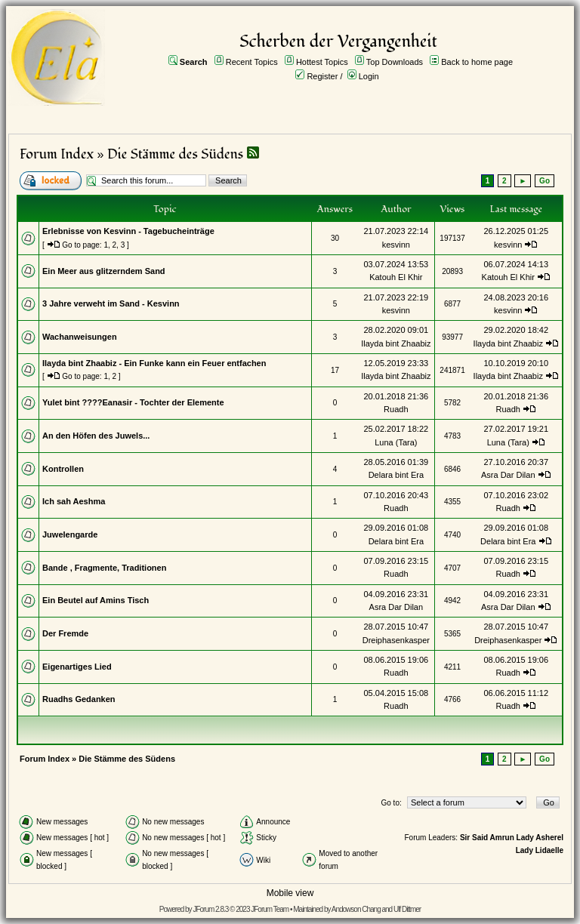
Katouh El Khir (396, 277)
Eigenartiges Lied (77, 667)
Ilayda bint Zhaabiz (396, 343)
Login (369, 76)
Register (322, 76)
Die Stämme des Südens (175, 154)
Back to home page (477, 62)
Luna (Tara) (396, 442)
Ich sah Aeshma (74, 501)
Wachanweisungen (80, 337)
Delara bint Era (396, 475)
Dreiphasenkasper (396, 640)
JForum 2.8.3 (210, 909)
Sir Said (474, 838)
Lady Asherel (540, 838)
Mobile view (290, 893)
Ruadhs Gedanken (79, 699)
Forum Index (57, 154)
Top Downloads (395, 62)
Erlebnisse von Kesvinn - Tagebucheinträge (128, 231)
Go (545, 181)
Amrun (502, 838)
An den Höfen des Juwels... (96, 436)
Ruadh (396, 409)
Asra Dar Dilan (508, 475)
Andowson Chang (356, 909)
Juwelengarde (70, 534)
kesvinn (396, 245)
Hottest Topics (322, 62)
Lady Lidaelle (540, 850)
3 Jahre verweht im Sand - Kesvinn (111, 303)
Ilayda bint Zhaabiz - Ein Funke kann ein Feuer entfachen (154, 363)
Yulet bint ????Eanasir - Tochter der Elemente (133, 402)
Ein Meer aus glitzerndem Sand (104, 271)
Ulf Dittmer (407, 909)
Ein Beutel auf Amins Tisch (96, 600)
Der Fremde (65, 633)
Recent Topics (252, 62)
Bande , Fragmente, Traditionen (104, 568)
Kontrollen (63, 469)
